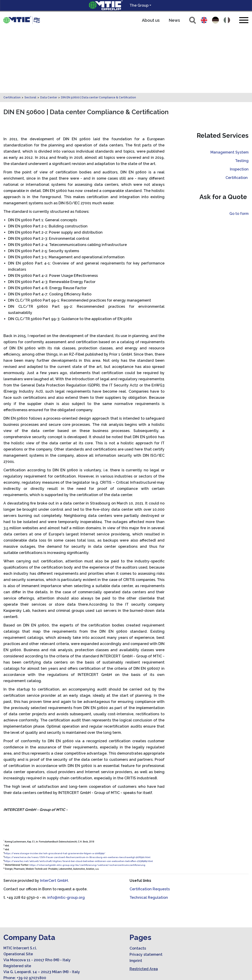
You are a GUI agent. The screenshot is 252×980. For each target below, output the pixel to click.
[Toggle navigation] (244, 20)
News (174, 20)
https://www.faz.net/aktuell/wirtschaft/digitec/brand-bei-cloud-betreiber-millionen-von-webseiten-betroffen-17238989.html (79, 797)
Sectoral (30, 33)
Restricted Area (144, 905)
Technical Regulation (149, 833)
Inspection (239, 105)
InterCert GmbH (54, 817)
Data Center (49, 33)
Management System (229, 88)
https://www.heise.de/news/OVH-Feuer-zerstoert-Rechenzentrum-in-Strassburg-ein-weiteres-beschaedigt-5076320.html (77, 793)
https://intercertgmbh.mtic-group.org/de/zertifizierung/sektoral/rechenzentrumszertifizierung (87, 801)
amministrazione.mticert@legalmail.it (46, 932)
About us (151, 20)
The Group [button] (139, 5)
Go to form (239, 150)
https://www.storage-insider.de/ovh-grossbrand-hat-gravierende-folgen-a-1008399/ (55, 789)
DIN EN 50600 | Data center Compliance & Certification (98, 33)
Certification (12, 33)
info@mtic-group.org (66, 833)
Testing (242, 97)
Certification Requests (150, 825)
